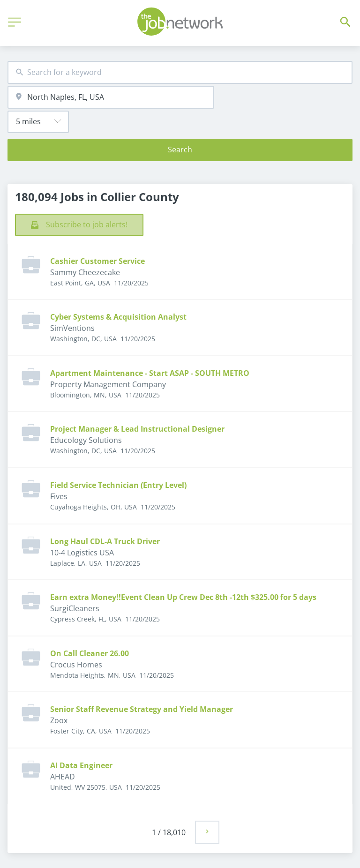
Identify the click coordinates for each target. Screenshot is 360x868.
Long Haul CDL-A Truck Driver (105, 541)
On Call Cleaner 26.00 (90, 653)
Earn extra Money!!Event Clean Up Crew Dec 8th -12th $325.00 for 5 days (183, 597)
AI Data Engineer (81, 765)
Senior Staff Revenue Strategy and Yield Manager (142, 709)
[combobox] (180, 72)
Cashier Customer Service (97, 261)
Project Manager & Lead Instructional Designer (137, 429)
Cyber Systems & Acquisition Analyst (118, 317)
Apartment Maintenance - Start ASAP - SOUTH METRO (150, 373)
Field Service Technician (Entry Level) (118, 485)
